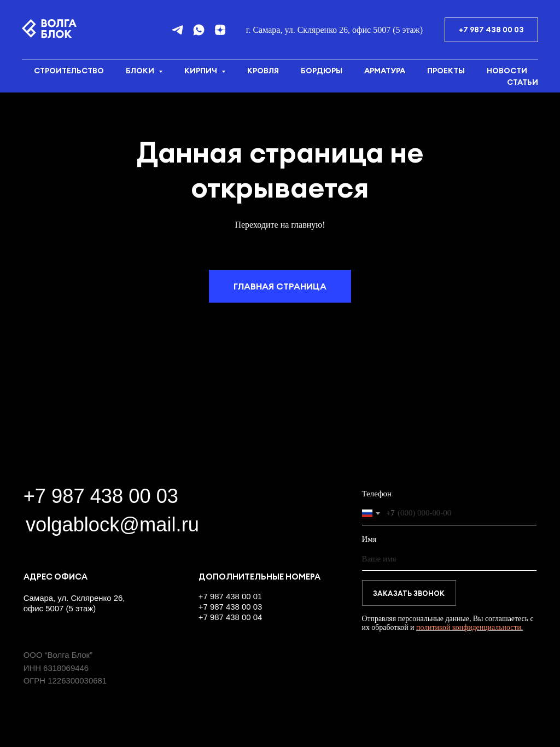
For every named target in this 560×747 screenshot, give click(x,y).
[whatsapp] (199, 30)
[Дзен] (220, 30)
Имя (369, 539)
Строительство (69, 71)
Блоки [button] (141, 71)
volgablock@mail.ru (112, 525)
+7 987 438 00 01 (231, 596)
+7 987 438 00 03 (101, 496)
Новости (507, 71)
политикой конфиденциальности (469, 627)
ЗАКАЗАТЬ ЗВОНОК (409, 593)
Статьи (523, 82)
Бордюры (322, 71)
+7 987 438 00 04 (231, 617)
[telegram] (177, 30)
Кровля (263, 71)
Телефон (377, 494)
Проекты (446, 71)
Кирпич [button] (202, 71)
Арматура (385, 71)
